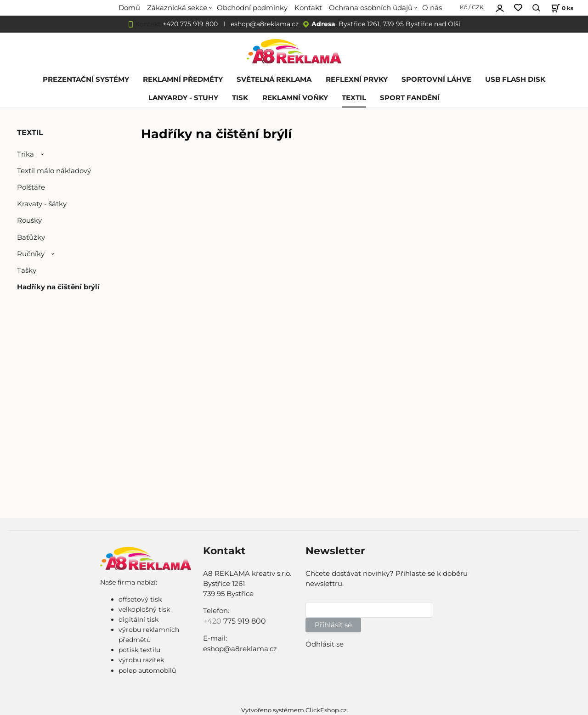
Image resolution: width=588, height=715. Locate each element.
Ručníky (31, 254)
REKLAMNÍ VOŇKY (295, 98)
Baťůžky (31, 237)
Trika (25, 154)
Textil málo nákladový (54, 171)
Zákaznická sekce (177, 8)
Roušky (29, 220)
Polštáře (31, 187)
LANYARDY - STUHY (183, 98)
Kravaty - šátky (42, 204)
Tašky (27, 270)
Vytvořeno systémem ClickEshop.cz (294, 710)
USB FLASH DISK (515, 79)
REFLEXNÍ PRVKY (357, 79)
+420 (213, 621)
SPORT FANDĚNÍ (410, 98)
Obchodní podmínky (252, 8)
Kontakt (308, 8)
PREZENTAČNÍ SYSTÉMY (86, 79)
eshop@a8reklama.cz (265, 24)
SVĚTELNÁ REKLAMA (274, 79)
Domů (129, 8)
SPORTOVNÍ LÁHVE (436, 79)
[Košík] (561, 8)
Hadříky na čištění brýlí (58, 287)
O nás (432, 8)
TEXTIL (354, 98)
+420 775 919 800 (190, 24)
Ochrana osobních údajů (371, 8)
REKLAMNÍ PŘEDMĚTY (183, 79)
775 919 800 (245, 621)
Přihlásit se (333, 625)
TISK (240, 98)
